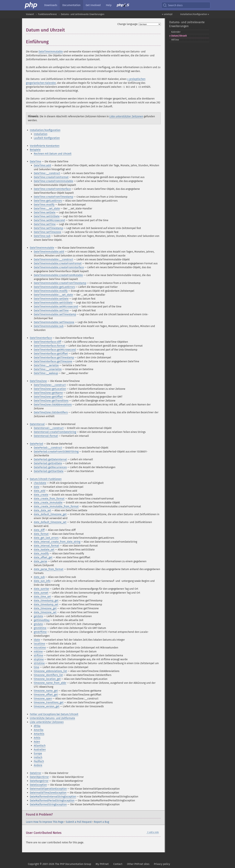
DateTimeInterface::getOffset (51, 354)
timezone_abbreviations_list (50, 671)
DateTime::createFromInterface (52, 189)
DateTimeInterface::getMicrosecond (55, 350)
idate (37, 640)
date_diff (39, 530)
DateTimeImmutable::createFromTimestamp (60, 283)
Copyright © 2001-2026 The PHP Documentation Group (59, 864)
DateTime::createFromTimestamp (53, 197)
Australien (40, 749)
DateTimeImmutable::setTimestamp (55, 314)
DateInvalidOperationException (48, 789)
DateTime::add (42, 165)
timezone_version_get (47, 706)
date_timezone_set (45, 612)
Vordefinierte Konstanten (45, 146)
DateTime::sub (42, 236)
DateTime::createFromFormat (51, 177)
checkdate (40, 483)
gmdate (38, 624)
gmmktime (40, 628)
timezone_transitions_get (49, 702)
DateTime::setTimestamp (48, 228)
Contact (118, 864)
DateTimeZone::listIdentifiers (51, 412)
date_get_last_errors (46, 538)
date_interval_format (46, 546)
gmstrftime (40, 632)
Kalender (176, 32)
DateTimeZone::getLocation (50, 389)
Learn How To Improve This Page (45, 822)
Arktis (37, 738)
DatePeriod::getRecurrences (50, 467)
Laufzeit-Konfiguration (47, 138)
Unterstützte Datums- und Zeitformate (52, 718)
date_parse (40, 561)
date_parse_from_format (49, 569)
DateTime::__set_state (47, 209)
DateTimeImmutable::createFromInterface (59, 267)
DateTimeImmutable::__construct (53, 259)
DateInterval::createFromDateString (55, 432)
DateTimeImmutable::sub (49, 326)
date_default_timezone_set (50, 522)
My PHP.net (102, 864)
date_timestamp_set (46, 604)
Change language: (128, 24)
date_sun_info (42, 581)
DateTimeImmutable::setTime (51, 310)
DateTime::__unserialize (48, 369)
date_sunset (41, 593)
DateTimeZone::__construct (50, 385)
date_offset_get (43, 557)
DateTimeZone (38, 381)
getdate (38, 616)
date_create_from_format (49, 499)
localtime (39, 644)
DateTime (35, 161)
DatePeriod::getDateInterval (50, 459)
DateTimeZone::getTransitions (51, 401)
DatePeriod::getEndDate (48, 463)
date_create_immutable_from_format (56, 506)
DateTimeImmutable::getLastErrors (54, 287)
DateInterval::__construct (49, 428)
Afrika (37, 726)
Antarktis (39, 734)
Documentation (71, 5)
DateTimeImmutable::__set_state (53, 295)
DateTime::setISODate (47, 216)
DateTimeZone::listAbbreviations (53, 405)
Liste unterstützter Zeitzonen (126, 116)
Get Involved (93, 5)
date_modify (41, 553)
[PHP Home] (31, 5)
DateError (35, 773)
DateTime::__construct (47, 173)
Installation (41, 134)
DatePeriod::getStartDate (49, 471)
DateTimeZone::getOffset (48, 397)
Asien (37, 742)
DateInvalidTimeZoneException (48, 793)
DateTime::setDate (45, 212)
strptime (39, 659)
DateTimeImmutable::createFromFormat (58, 263)
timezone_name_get (46, 691)
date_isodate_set (44, 550)
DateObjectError (39, 777)
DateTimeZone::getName (48, 393)
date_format (41, 534)
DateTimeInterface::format (49, 346)
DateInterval (37, 424)
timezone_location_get (47, 679)
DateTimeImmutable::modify (51, 291)
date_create (41, 495)
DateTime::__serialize (46, 365)
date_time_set (42, 597)
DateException (38, 785)
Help (109, 5)
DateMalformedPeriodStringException (52, 800)
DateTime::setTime (45, 224)
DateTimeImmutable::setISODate (53, 303)
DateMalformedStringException (48, 804)
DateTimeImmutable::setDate (51, 299)
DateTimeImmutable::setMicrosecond (56, 307)
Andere (38, 765)
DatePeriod (36, 444)
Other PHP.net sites (138, 864)
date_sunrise (41, 589)
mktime (38, 651)
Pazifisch (39, 761)
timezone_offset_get (46, 695)
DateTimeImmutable (51, 52)
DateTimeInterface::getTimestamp (54, 357)
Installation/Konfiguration (45, 130)
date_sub (39, 577)
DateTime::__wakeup (46, 373)
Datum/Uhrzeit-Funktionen (46, 479)
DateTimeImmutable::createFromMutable (58, 275)
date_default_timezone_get (50, 514)
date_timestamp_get (46, 601)
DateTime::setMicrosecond (49, 220)
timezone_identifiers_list (48, 675)
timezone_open (43, 699)
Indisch (38, 757)
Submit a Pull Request (79, 822)
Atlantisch (40, 746)
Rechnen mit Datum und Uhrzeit (53, 154)
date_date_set (42, 510)
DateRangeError (39, 781)
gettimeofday (42, 620)
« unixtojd (167, 14)
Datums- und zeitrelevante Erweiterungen (83, 14)
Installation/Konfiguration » (195, 14)
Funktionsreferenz (47, 14)
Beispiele (35, 150)
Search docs (173, 5)
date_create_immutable (48, 503)
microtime (40, 648)
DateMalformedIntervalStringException (53, 797)
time (36, 667)
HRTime (175, 40)
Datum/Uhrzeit (179, 36)
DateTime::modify (44, 205)
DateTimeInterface (41, 338)
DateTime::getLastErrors (48, 201)
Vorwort (30, 14)
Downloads (51, 5)
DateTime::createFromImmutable (53, 181)
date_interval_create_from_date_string (57, 542)
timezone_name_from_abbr (50, 683)
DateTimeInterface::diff (47, 342)
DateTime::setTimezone (47, 232)
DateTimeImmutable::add (49, 252)
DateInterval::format (46, 436)
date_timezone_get (45, 608)
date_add (40, 491)
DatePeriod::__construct (48, 448)
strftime (38, 655)
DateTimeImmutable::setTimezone (54, 322)
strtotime (39, 663)
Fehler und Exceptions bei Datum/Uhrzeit (54, 714)
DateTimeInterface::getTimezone (53, 361)
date (37, 487)
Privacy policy (162, 864)
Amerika (39, 730)
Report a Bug (101, 822)
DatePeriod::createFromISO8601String (56, 452)
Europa (38, 753)
